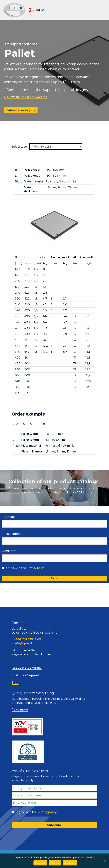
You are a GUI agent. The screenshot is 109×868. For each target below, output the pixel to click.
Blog (15, 683)
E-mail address (12, 534)
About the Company (27, 668)
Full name (9, 517)
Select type (19, 147)
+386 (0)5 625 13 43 (27, 639)
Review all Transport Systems (26, 97)
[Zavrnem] (105, 861)
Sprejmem (40, 863)
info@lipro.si (23, 643)
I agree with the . (25, 568)
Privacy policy (36, 568)
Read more (70, 863)
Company (9, 551)
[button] (104, 10)
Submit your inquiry (21, 110)
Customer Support (26, 675)
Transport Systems (21, 44)
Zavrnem (55, 863)
